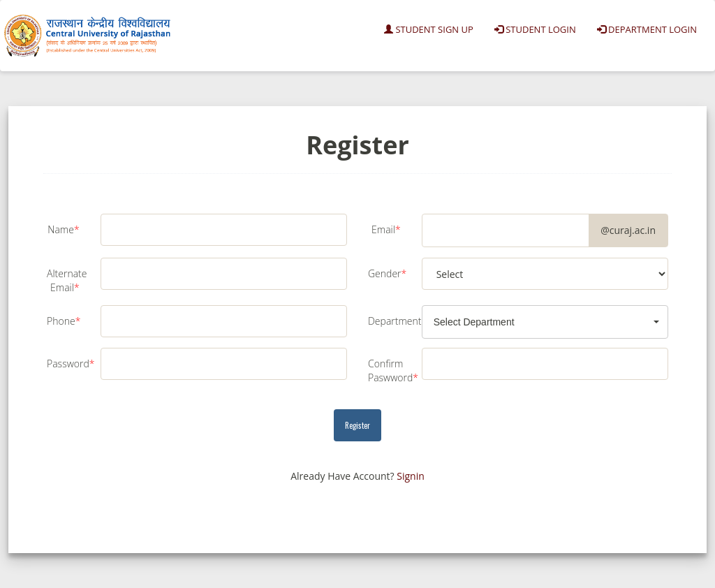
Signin (411, 476)
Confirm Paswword (390, 370)
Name (63, 229)
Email (386, 229)
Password (68, 363)
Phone (64, 321)
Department (390, 321)
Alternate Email (67, 280)
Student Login (535, 29)
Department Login (647, 29)
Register (357, 425)
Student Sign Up (429, 29)
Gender (387, 273)
